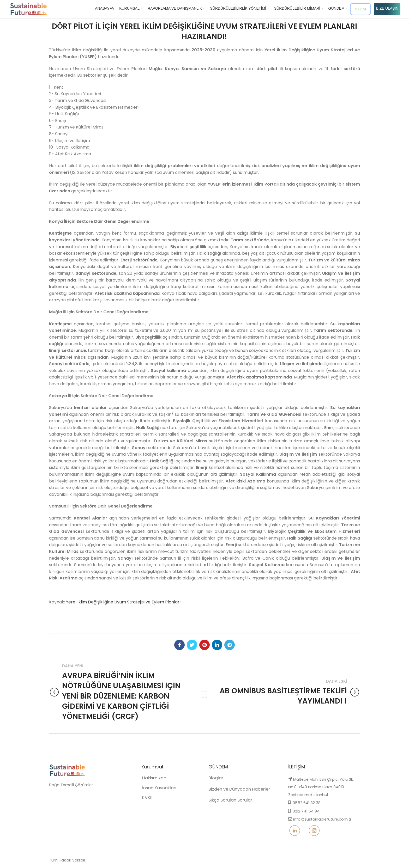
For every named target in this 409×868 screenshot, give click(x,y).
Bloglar (214, 784)
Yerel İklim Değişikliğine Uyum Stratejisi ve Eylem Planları (123, 602)
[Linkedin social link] (217, 645)
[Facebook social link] (179, 645)
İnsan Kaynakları (153, 793)
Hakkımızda (149, 784)
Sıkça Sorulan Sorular (226, 804)
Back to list (204, 695)
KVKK (144, 802)
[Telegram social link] (230, 645)
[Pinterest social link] (204, 645)
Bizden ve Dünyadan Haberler (234, 794)
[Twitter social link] (192, 645)
